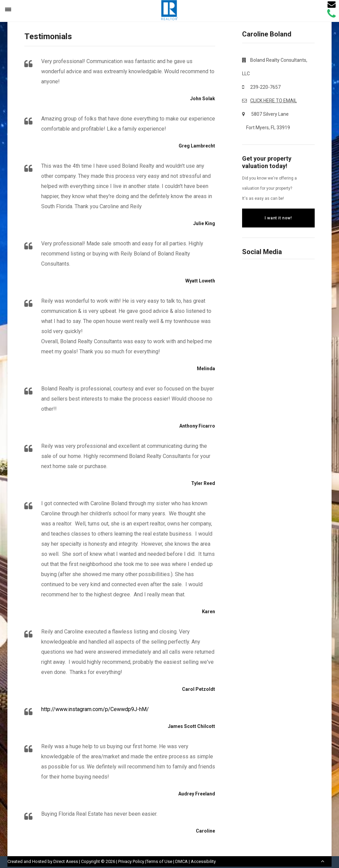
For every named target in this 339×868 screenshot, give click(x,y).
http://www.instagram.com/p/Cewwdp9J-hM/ (95, 709)
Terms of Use (159, 861)
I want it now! (278, 218)
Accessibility (203, 861)
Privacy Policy (131, 861)
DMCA (181, 861)
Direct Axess (66, 861)
